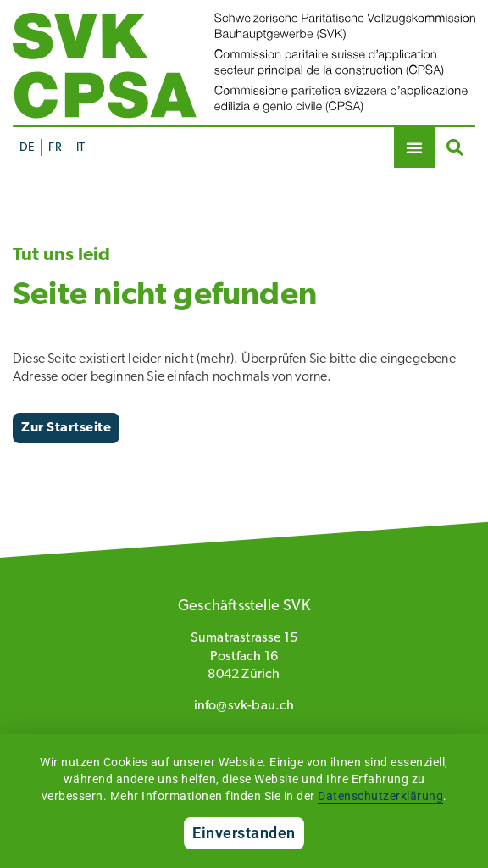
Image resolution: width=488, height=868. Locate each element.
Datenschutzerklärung (380, 796)
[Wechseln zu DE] (27, 147)
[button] (414, 147)
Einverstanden (244, 833)
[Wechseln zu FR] (54, 147)
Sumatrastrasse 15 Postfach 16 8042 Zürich (244, 657)
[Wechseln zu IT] (80, 147)
